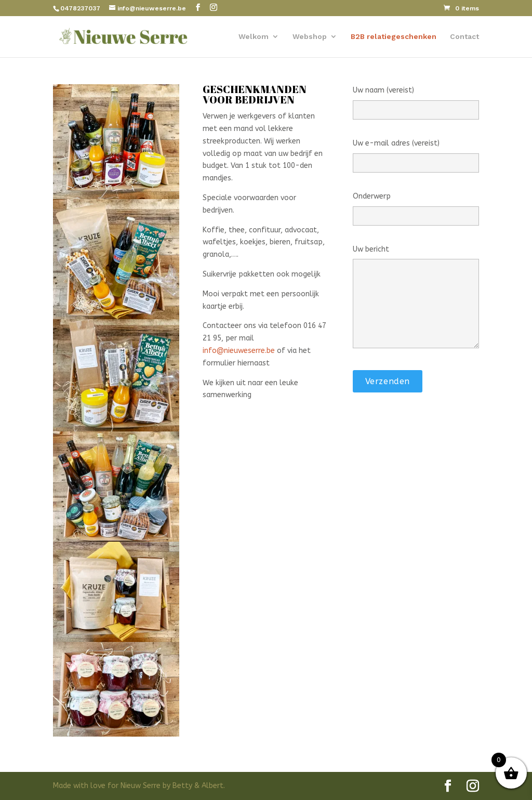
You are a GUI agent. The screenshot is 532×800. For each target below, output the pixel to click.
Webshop (310, 37)
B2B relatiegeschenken (394, 37)
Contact (464, 37)
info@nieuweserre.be (239, 351)
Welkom (254, 37)
